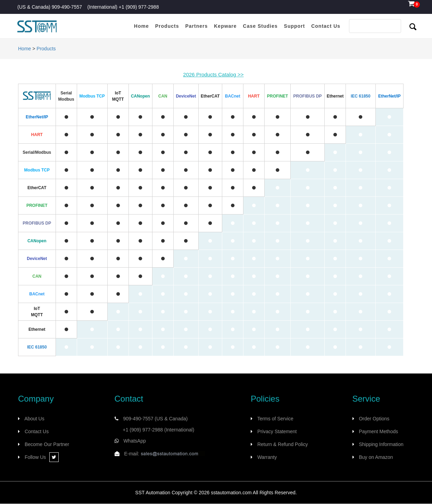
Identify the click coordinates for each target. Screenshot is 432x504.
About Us (34, 419)
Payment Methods (378, 431)
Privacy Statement (277, 431)
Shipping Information (381, 444)
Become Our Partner (47, 444)
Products (46, 49)
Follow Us (42, 457)
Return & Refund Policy (283, 444)
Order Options (374, 419)
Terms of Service (275, 419)
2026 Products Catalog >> (213, 74)
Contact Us (37, 431)
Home (24, 49)
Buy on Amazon (376, 457)
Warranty (267, 457)
